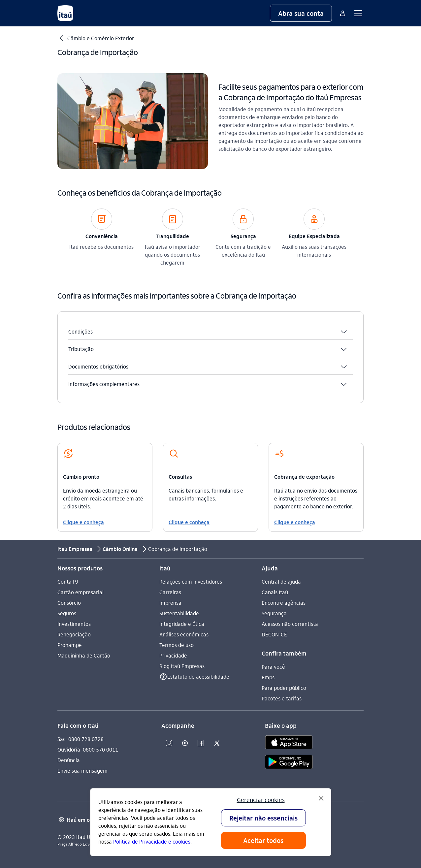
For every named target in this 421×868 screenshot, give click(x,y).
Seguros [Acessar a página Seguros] (67, 613)
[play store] (289, 763)
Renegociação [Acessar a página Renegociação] (74, 634)
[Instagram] (169, 743)
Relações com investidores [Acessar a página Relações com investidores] (191, 581)
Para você (273, 667)
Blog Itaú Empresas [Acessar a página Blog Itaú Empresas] (182, 666)
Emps (268, 677)
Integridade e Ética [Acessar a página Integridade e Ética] (182, 624)
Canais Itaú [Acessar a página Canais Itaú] (275, 592)
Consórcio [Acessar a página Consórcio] (69, 603)
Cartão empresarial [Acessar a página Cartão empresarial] (81, 592)
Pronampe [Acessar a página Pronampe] (70, 645)
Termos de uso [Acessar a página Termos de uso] (177, 645)
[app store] (289, 743)
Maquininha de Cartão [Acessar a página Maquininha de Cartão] (84, 655)
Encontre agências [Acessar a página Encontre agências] (284, 603)
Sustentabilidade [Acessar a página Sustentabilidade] (179, 613)
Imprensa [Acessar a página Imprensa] (170, 603)
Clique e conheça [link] (83, 522)
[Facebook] (201, 743)
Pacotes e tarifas (282, 698)
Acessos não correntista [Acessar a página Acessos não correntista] (290, 624)
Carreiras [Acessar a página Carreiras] (170, 592)
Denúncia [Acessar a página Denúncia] (69, 760)
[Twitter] (217, 743)
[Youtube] (185, 743)
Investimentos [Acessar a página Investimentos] (74, 624)
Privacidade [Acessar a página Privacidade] (173, 655)
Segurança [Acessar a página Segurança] (274, 613)
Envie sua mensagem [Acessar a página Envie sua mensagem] (82, 771)
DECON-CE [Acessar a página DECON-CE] (274, 634)
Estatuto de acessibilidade (198, 676)
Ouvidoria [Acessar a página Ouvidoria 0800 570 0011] (69, 749)
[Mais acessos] (342, 13)
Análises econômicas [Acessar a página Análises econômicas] (184, 634)
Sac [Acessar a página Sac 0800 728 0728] (62, 739)
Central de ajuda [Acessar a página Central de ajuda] (281, 581)
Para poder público (284, 688)
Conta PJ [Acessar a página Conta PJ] (68, 581)
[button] (301, 13)
